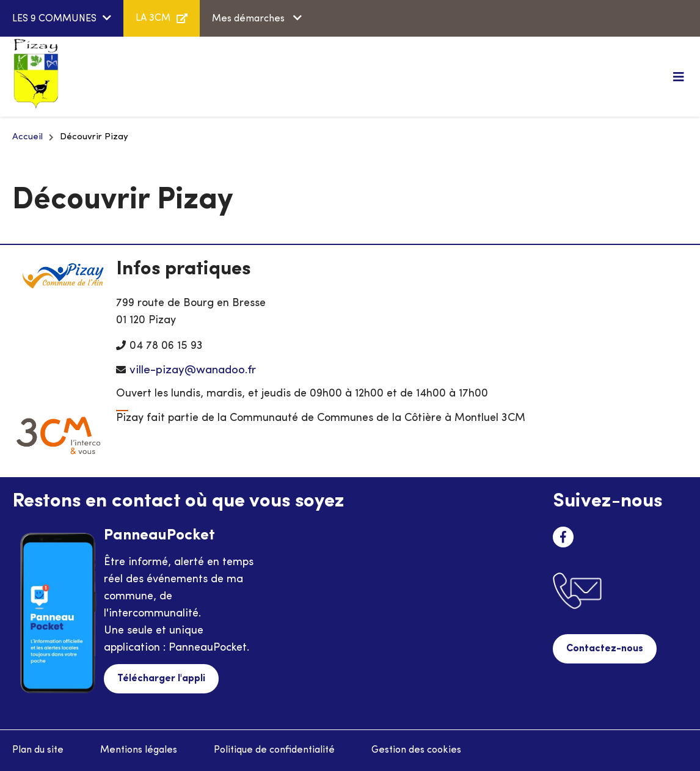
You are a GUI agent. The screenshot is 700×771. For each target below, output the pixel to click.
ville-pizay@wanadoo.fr (193, 371)
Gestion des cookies (416, 750)
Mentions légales (139, 750)
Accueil (27, 137)
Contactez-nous (605, 649)
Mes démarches (250, 19)
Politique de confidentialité (274, 750)
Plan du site (38, 750)
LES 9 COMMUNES (54, 19)
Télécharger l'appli (161, 679)
